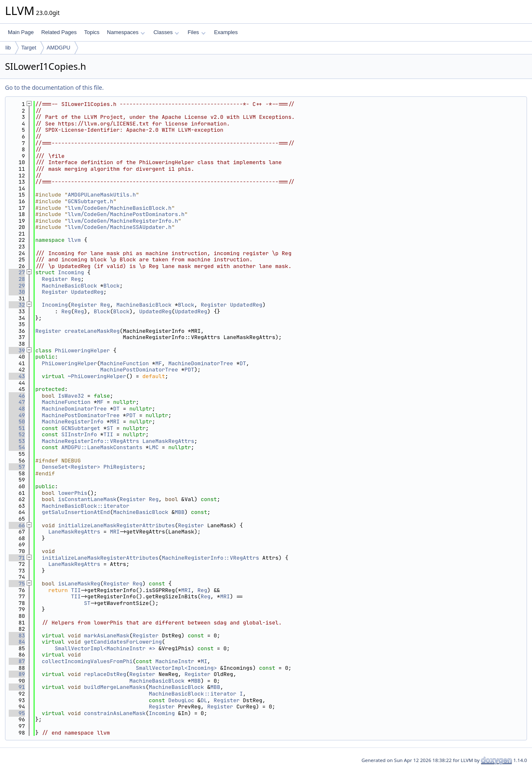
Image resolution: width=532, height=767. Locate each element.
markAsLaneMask (107, 635)
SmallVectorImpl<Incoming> (176, 668)
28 (17, 279)
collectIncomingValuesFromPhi (87, 661)
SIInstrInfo (79, 434)
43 (17, 376)
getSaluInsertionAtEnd (76, 512)
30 (17, 292)
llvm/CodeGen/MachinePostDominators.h (126, 214)
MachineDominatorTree (201, 363)
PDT (189, 370)
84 (17, 642)
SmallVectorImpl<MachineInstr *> (105, 648)
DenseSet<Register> (71, 467)
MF (159, 363)
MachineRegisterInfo (73, 422)
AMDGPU (58, 48)
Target (29, 48)
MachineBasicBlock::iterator (86, 506)
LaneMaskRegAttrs (168, 441)
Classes (166, 32)
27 (17, 272)
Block (112, 286)
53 (17, 441)
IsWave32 (71, 396)
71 (17, 558)
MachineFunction (124, 363)
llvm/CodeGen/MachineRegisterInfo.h (123, 221)
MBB (179, 512)
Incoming (71, 272)
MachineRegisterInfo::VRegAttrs (91, 441)
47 (17, 402)
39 (17, 350)
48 (17, 409)
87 (17, 661)
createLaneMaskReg (92, 331)
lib (8, 48)
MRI (115, 422)
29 (17, 286)
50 (17, 422)
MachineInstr (175, 661)
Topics (92, 32)
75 (17, 584)
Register (55, 279)
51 (17, 428)
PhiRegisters (123, 467)
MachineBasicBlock (70, 286)
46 (17, 396)
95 (17, 713)
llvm (74, 240)
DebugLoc (181, 700)
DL (204, 700)
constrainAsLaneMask (115, 713)
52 (17, 434)
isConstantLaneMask (87, 499)
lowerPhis (73, 493)
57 (17, 467)
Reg (76, 279)
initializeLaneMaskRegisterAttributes (117, 525)
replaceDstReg (105, 674)
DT (243, 363)
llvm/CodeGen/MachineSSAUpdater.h (120, 227)
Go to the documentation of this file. (54, 87)
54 (17, 447)
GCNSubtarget (81, 428)
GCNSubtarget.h (90, 201)
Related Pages (59, 32)
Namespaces (126, 32)
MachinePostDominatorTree (139, 370)
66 (17, 525)
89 (17, 674)
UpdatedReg (87, 292)
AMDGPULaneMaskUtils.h (102, 195)
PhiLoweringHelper (83, 350)
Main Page (21, 32)
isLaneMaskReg (79, 584)
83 (17, 635)
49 (17, 415)
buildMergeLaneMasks (115, 687)
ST (110, 428)
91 (17, 687)
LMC (154, 447)
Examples (226, 32)
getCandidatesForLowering (123, 642)
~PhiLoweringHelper (97, 376)
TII (108, 434)
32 (17, 305)
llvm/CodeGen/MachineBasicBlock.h (120, 208)
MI (204, 661)
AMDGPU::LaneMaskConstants (102, 447)
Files (196, 32)
